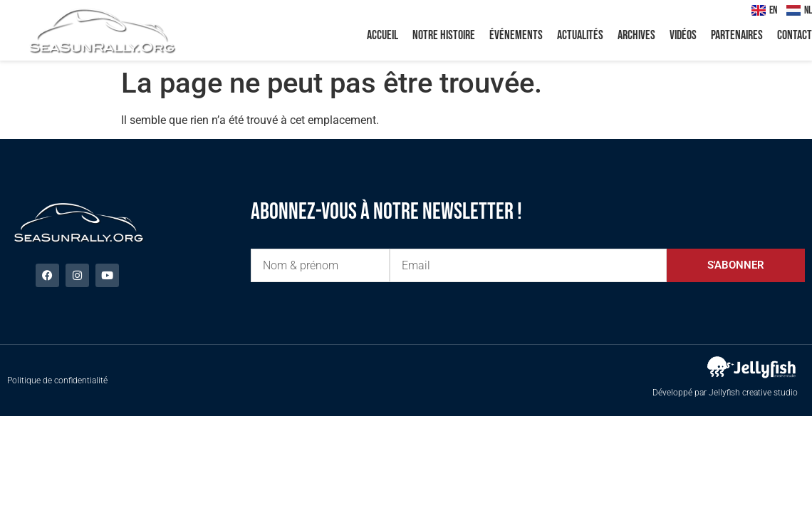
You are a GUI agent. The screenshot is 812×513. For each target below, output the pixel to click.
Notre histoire (444, 35)
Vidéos (683, 35)
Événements (516, 35)
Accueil (382, 35)
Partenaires (737, 35)
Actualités (580, 35)
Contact (795, 35)
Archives (636, 35)
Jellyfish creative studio (753, 393)
